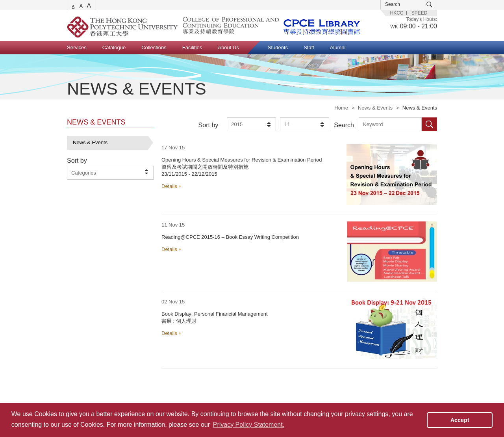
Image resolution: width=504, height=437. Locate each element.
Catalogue (114, 47)
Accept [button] (460, 420)
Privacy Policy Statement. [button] (249, 425)
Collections (154, 47)
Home (341, 108)
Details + (171, 186)
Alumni (338, 47)
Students (278, 47)
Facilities (192, 47)
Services (77, 47)
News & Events (375, 108)
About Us (228, 47)
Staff (309, 47)
